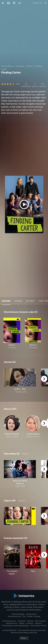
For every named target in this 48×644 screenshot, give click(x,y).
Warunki (30, 621)
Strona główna (7, 66)
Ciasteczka (22, 621)
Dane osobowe (40, 621)
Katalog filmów (31, 614)
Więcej (25, 454)
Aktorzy (30, 301)
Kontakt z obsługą (34, 616)
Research (39, 623)
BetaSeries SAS (12, 623)
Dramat (30, 66)
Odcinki (18, 301)
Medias (22, 623)
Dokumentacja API (14, 616)
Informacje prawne (9, 621)
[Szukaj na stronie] (46, 3)
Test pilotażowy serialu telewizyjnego (15, 626)
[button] (12, 428)
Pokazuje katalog (18, 614)
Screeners (30, 623)
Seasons (6, 301)
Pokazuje (20, 66)
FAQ (24, 616)
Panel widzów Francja (38, 626)
